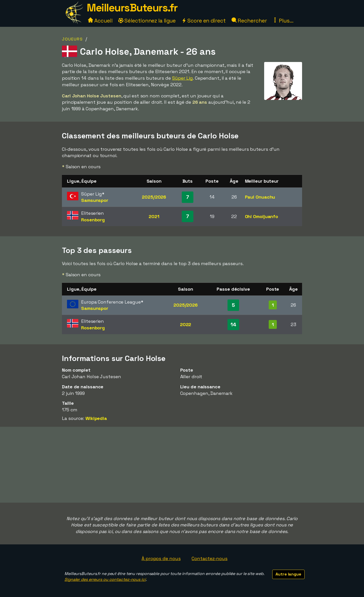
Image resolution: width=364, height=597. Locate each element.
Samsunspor (95, 200)
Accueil (100, 21)
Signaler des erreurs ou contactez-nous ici (105, 579)
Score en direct (203, 21)
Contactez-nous (210, 558)
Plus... (283, 21)
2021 (154, 216)
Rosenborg (93, 220)
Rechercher (249, 21)
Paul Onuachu (260, 197)
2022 (186, 324)
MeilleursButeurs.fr (132, 8)
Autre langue (288, 574)
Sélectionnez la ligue (147, 21)
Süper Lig (183, 78)
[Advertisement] (182, 465)
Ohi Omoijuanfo (262, 216)
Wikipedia (96, 418)
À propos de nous (161, 558)
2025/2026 (154, 197)
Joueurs (72, 39)
